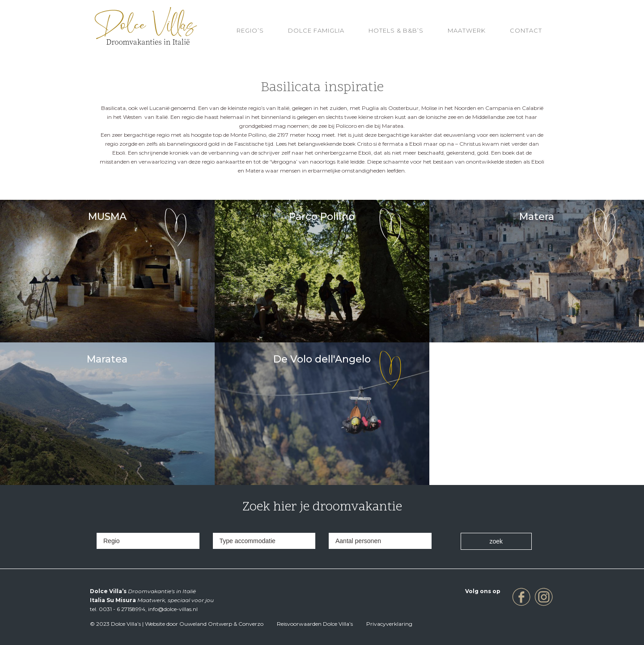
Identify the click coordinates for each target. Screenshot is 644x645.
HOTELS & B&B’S (396, 30)
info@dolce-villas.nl (173, 609)
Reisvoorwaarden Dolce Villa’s (315, 624)
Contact (526, 30)
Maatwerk (467, 30)
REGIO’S (250, 30)
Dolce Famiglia (316, 30)
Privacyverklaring (389, 624)
